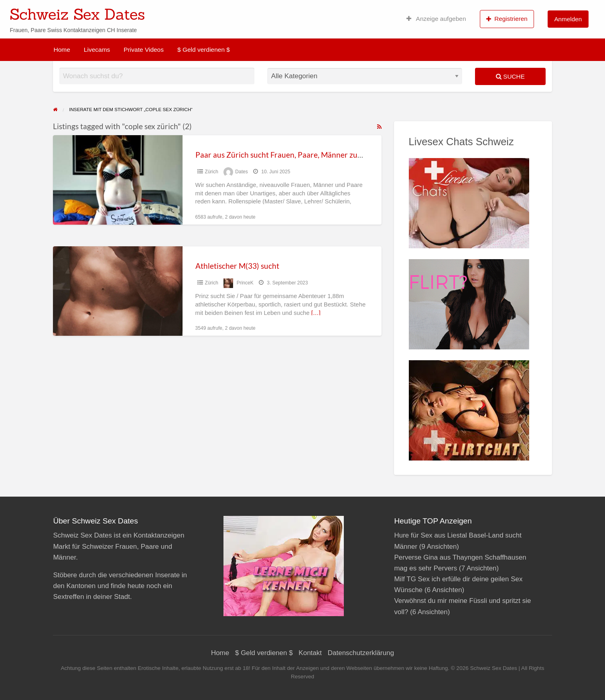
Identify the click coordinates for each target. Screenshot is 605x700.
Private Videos (144, 50)
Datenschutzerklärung (361, 653)
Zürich (212, 172)
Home (62, 50)
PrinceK (245, 283)
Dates (241, 172)
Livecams (97, 50)
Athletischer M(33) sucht (237, 266)
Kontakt (310, 653)
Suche (510, 76)
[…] (316, 313)
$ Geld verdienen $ (204, 50)
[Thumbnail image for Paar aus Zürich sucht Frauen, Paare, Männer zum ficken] (118, 180)
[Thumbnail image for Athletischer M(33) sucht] (118, 291)
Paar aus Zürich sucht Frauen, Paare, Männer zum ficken (290, 155)
